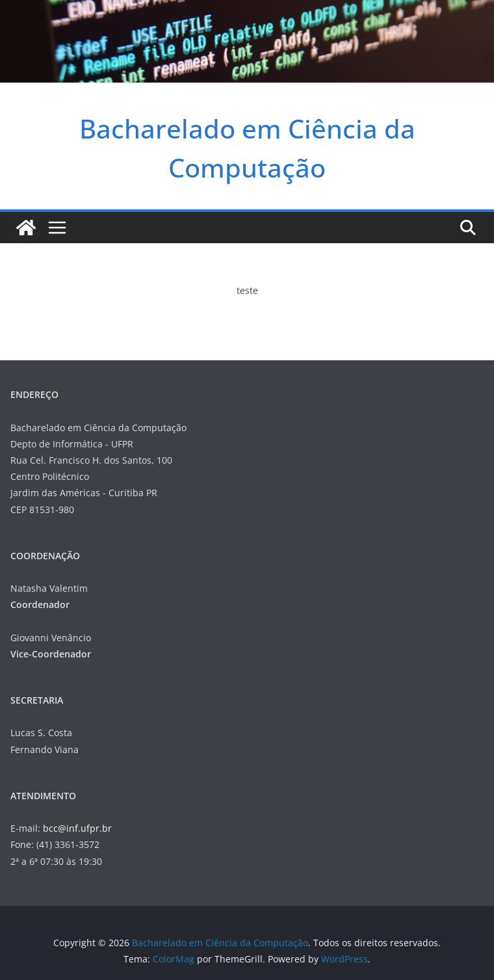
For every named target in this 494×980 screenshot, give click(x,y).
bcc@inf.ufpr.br (77, 828)
